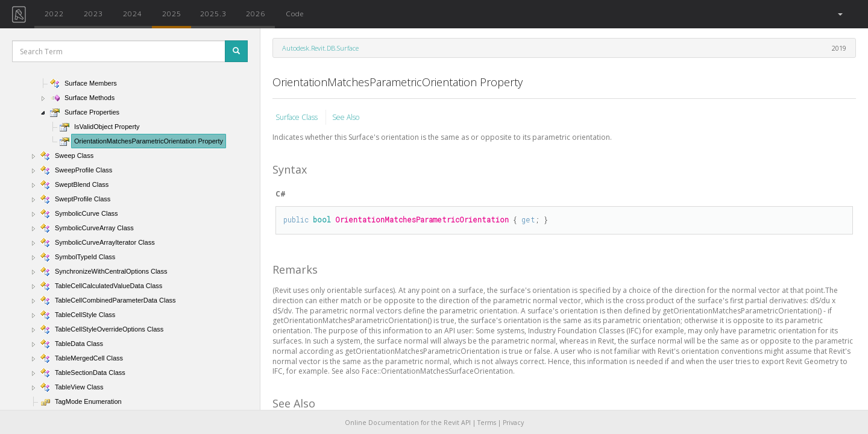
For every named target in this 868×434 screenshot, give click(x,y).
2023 (93, 13)
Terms (487, 423)
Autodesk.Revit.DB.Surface (320, 48)
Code (295, 13)
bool (322, 219)
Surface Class (297, 117)
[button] (839, 14)
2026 (256, 13)
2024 (133, 13)
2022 (54, 13)
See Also (346, 117)
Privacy (513, 423)
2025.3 (213, 13)
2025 (172, 13)
